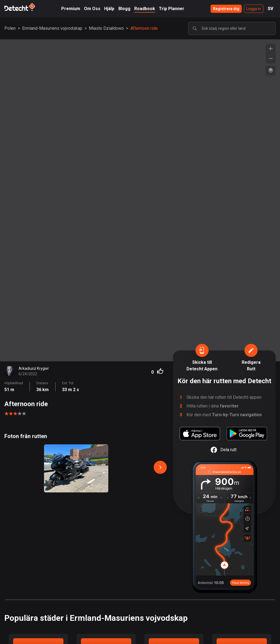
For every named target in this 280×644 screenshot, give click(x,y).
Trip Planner (172, 9)
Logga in (254, 9)
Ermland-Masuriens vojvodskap (52, 28)
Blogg (124, 9)
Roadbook (145, 9)
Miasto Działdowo (106, 28)
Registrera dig (226, 9)
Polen (10, 28)
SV (271, 9)
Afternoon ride (144, 28)
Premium (71, 9)
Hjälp (109, 9)
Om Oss (92, 9)
